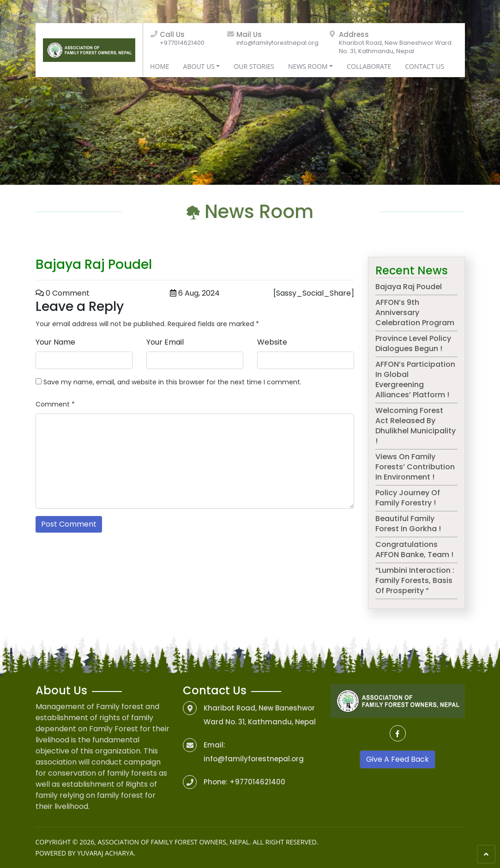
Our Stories (254, 66)
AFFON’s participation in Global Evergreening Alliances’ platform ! (415, 379)
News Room (308, 66)
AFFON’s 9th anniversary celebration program (415, 313)
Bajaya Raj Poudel (409, 287)
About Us (199, 66)
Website (272, 342)
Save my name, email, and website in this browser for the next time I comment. (172, 382)
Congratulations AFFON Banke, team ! (414, 549)
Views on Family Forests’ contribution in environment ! (415, 467)
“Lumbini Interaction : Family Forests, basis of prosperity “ (415, 580)
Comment (55, 404)
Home (160, 66)
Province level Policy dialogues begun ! (413, 343)
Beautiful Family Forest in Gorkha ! (408, 524)
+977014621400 (182, 43)
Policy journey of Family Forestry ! (408, 498)
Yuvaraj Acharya (105, 853)
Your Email (165, 342)
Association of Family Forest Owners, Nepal (173, 842)
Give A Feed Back (398, 759)
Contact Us (425, 66)
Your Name (55, 342)
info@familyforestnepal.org (277, 43)
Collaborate (369, 66)
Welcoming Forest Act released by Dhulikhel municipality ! (416, 426)
